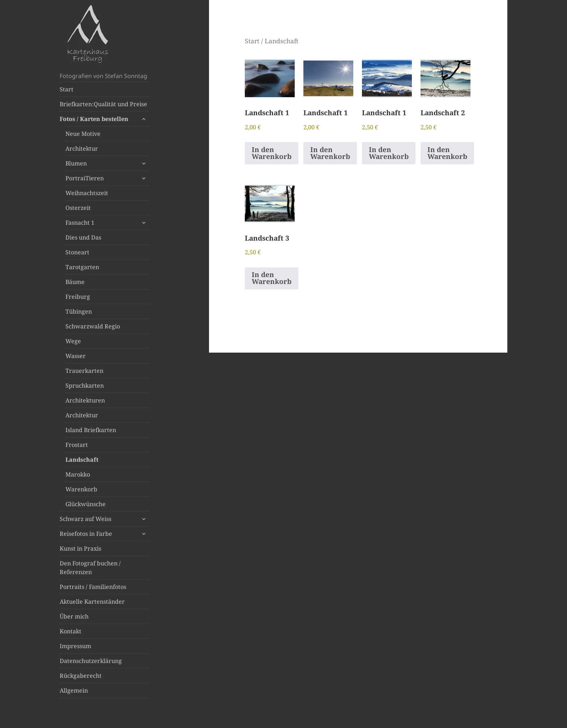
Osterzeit (78, 208)
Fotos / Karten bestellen (94, 119)
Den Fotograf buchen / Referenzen (90, 568)
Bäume (75, 282)
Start (67, 89)
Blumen (76, 163)
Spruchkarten (85, 385)
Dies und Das (83, 237)
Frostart (77, 445)
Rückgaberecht (81, 676)
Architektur (82, 148)
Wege (73, 341)
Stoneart (77, 252)
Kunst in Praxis (80, 548)
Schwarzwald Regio (93, 326)
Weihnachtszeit (87, 193)
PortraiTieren (85, 178)
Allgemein (74, 690)
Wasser (76, 356)
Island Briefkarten (91, 430)
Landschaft (82, 460)
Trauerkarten (84, 371)
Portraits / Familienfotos (93, 587)
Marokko (78, 474)
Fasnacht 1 (80, 223)
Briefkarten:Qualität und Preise (103, 104)
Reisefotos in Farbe (86, 534)
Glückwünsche (86, 504)
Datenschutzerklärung (91, 661)
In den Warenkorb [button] (272, 153)
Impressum (75, 646)
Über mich (74, 616)
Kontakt (71, 631)
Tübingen (79, 311)
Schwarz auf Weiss (86, 519)
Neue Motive (83, 134)
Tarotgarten (82, 267)
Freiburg (78, 297)
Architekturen (85, 400)
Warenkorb (81, 489)
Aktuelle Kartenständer (92, 602)
